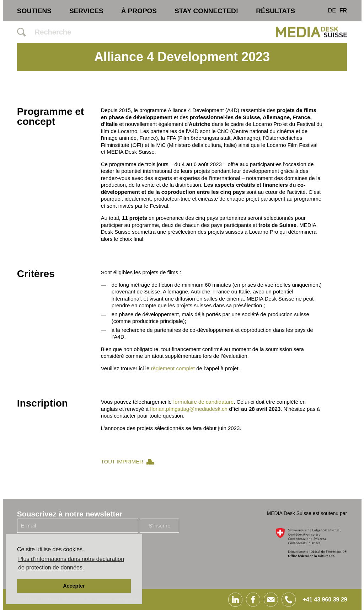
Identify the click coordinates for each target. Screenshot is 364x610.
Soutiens (34, 11)
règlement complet (173, 368)
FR (343, 10)
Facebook (253, 600)
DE (332, 10)
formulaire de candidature (203, 402)
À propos (139, 11)
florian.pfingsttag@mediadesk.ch (189, 409)
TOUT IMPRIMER (122, 462)
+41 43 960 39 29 (325, 600)
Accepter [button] (74, 586)
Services (86, 11)
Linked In (235, 600)
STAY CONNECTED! (206, 11)
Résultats (275, 11)
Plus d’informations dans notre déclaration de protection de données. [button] (71, 563)
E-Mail (271, 600)
